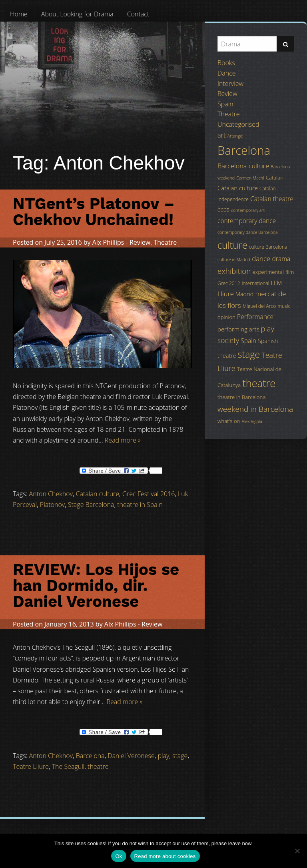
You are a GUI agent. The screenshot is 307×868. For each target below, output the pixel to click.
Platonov (52, 505)
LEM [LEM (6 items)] (276, 283)
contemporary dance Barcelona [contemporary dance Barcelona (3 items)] (248, 232)
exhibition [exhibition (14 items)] (234, 271)
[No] (297, 851)
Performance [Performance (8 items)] (255, 317)
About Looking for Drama (77, 14)
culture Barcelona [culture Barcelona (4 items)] (268, 247)
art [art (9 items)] (221, 135)
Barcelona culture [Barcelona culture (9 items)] (243, 166)
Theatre (165, 242)
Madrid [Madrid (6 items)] (244, 294)
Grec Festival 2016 (149, 494)
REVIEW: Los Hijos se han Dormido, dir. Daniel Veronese (96, 586)
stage (180, 756)
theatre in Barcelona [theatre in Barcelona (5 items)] (241, 397)
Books (226, 63)
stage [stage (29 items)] (249, 354)
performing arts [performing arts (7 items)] (238, 329)
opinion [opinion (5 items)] (226, 317)
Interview (230, 84)
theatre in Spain (140, 505)
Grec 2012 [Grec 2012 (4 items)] (229, 283)
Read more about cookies (165, 856)
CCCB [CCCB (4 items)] (223, 210)
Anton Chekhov (51, 494)
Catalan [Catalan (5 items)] (275, 178)
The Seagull (68, 766)
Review (140, 242)
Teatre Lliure (31, 766)
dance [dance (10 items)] (261, 258)
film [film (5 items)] (290, 272)
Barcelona (90, 756)
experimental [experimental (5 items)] (268, 272)
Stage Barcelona (91, 505)
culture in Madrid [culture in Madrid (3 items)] (234, 259)
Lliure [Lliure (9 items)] (226, 294)
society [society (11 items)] (228, 340)
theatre (98, 766)
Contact (138, 14)
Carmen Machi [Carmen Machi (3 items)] (250, 178)
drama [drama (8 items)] (281, 259)
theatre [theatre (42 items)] (259, 383)
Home (19, 14)
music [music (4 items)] (284, 306)
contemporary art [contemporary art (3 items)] (248, 210)
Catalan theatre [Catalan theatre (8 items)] (272, 199)
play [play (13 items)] (268, 328)
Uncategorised (238, 124)
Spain (225, 104)
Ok (119, 856)
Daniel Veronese (131, 756)
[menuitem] (19, 14)
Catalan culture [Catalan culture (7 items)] (238, 188)
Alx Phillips (108, 242)
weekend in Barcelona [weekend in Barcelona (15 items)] (255, 409)
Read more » (123, 440)
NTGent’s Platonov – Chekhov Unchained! (94, 212)
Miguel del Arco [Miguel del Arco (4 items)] (259, 306)
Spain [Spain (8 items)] (248, 341)
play (163, 756)
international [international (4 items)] (256, 283)
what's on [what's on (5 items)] (229, 421)
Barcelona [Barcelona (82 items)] (244, 150)
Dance (227, 73)
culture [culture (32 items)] (232, 245)
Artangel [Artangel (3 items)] (235, 136)
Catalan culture (98, 494)
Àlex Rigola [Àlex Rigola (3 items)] (252, 421)
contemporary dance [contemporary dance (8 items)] (247, 221)
